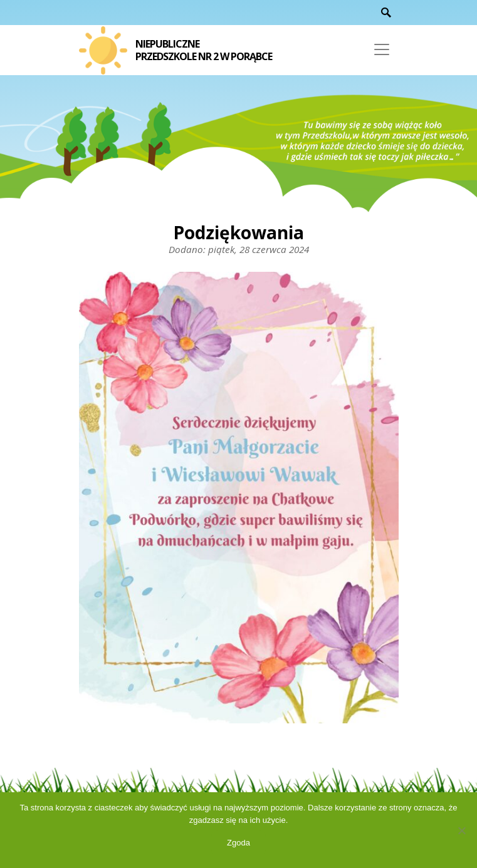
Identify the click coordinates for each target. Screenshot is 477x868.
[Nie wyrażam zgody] (461, 830)
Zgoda (238, 843)
